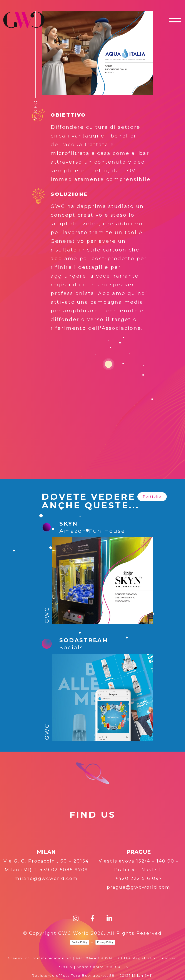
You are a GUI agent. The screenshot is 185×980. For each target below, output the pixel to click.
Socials (71, 647)
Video (36, 110)
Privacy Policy (105, 942)
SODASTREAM (84, 640)
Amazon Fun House (92, 531)
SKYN (68, 524)
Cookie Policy (80, 942)
